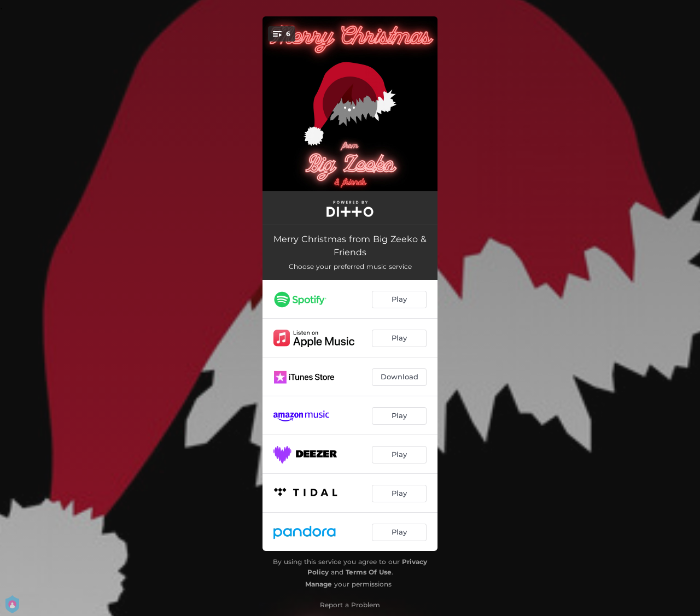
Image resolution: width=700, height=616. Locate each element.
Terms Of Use (369, 572)
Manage (319, 584)
